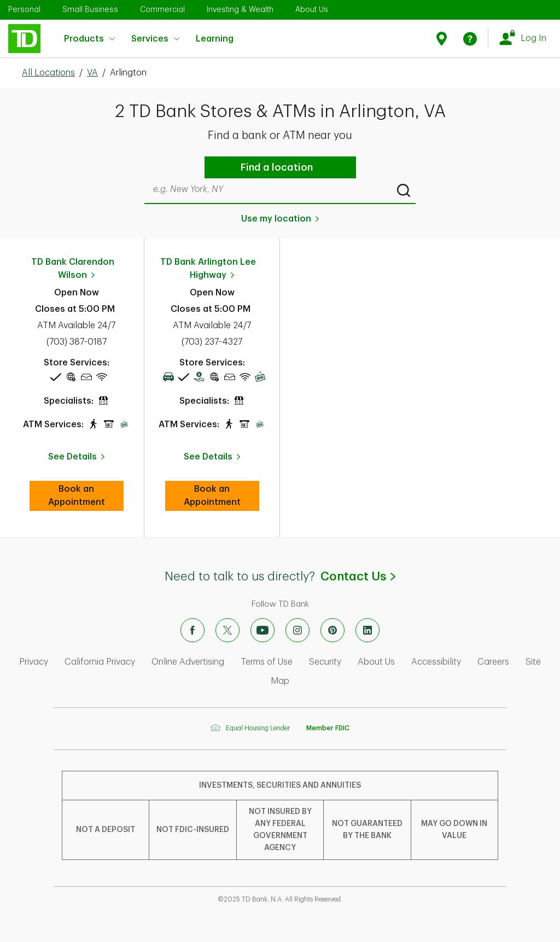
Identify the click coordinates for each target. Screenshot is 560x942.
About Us (312, 9)
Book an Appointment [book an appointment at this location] (86, 496)
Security (325, 662)
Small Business (90, 9)
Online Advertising (188, 662)
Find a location (277, 167)
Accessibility (436, 662)
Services (155, 39)
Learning (215, 32)
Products (89, 39)
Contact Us (358, 577)
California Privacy (100, 662)
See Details (72, 457)
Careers (493, 662)
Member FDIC (328, 728)
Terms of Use (267, 662)
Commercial (162, 9)
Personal (24, 9)
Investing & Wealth (240, 9)
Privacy (34, 662)
